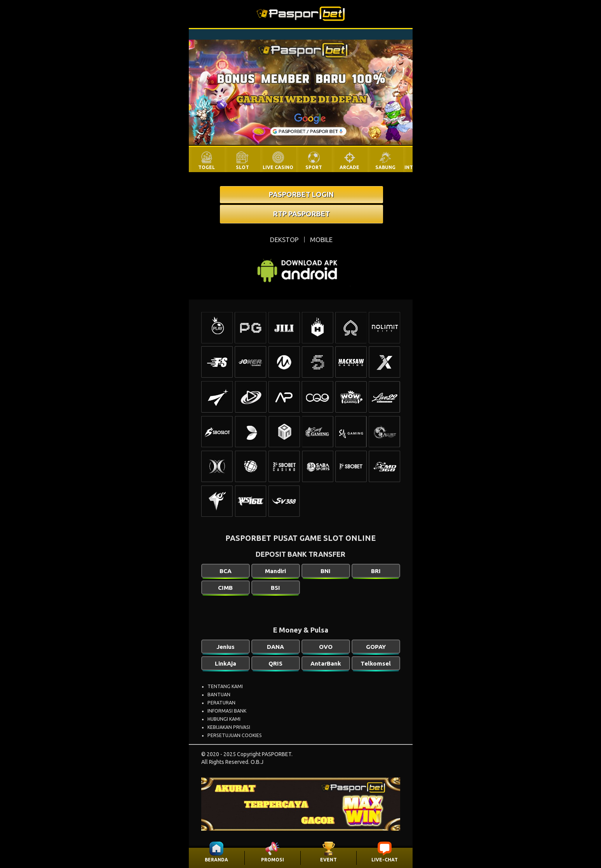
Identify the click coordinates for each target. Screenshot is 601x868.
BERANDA (216, 860)
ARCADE (349, 167)
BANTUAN (219, 695)
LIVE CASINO (278, 167)
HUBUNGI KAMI (224, 719)
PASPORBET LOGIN (301, 194)
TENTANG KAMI (225, 686)
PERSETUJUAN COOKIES (235, 735)
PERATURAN (221, 703)
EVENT (328, 860)
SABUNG (385, 167)
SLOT (242, 167)
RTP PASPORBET (301, 214)
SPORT (314, 167)
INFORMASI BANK (227, 711)
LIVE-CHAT (385, 860)
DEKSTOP (284, 240)
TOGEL (206, 167)
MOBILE (321, 240)
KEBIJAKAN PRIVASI (229, 727)
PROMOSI (273, 860)
